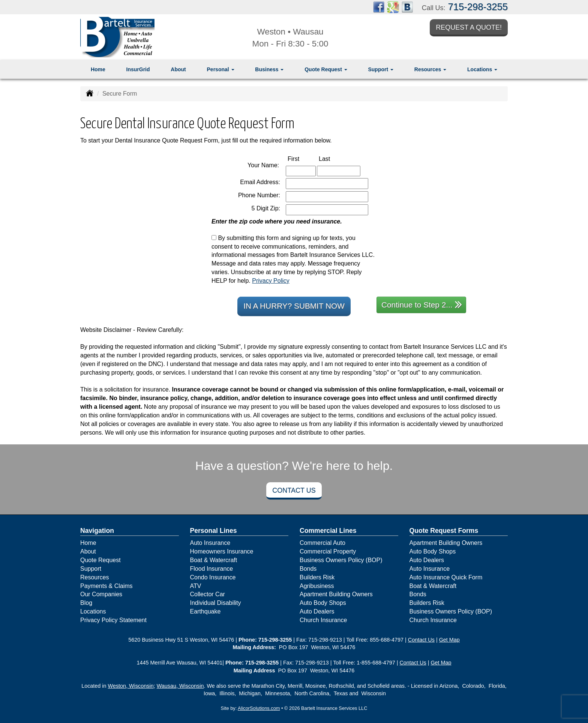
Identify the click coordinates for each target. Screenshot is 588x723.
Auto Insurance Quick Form (446, 577)
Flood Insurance (212, 569)
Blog (86, 603)
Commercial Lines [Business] (328, 531)
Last (332, 158)
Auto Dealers (317, 611)
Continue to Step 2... (422, 304)
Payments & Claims (106, 586)
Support (91, 569)
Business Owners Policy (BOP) (341, 560)
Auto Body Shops (323, 603)
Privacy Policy (271, 281)
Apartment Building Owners (336, 594)
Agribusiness (317, 586)
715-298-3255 (478, 7)
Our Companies (101, 594)
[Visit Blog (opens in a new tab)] (407, 7)
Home (98, 69)
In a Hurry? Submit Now (294, 306)
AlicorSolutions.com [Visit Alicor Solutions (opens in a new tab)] (259, 708)
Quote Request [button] (326, 69)
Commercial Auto (322, 543)
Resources (94, 577)
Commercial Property (328, 551)
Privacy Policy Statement (113, 620)
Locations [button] (482, 69)
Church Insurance (323, 620)
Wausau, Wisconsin (180, 686)
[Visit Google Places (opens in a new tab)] (393, 7)
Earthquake (205, 611)
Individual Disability (216, 603)
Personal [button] (221, 69)
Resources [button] (430, 69)
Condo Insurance (213, 577)
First (301, 158)
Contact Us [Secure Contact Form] (421, 640)
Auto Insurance (210, 543)
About (178, 69)
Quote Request (100, 560)
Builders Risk (317, 577)
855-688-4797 (387, 640)
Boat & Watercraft (214, 560)
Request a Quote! (469, 27)
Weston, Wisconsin (131, 686)
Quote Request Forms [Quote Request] (444, 531)
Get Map (449, 640)
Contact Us (294, 490)
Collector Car (208, 594)
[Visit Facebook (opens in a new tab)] (379, 7)
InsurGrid (138, 69)
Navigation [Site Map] (97, 531)
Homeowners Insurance (222, 551)
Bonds (308, 569)
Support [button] (381, 69)
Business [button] (269, 69)
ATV (196, 586)
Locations (93, 611)
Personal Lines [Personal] (214, 531)
